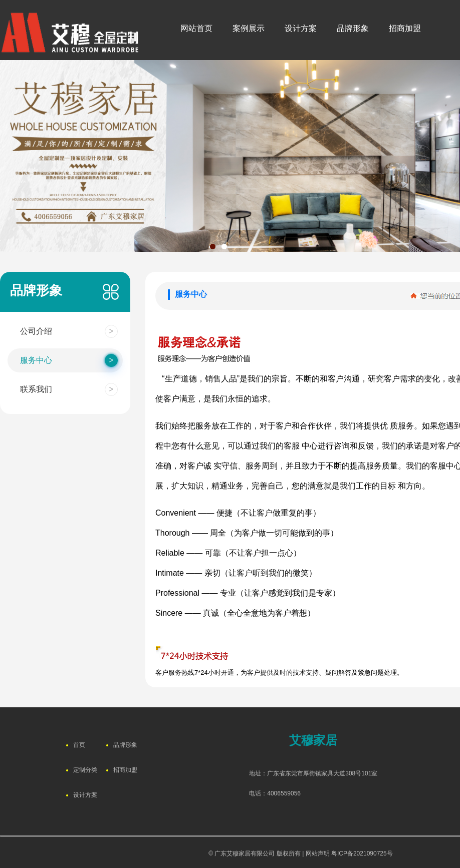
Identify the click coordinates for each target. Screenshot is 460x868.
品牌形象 (125, 745)
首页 (79, 745)
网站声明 (318, 853)
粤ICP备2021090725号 (362, 853)
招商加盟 (125, 770)
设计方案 (85, 795)
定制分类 (85, 770)
